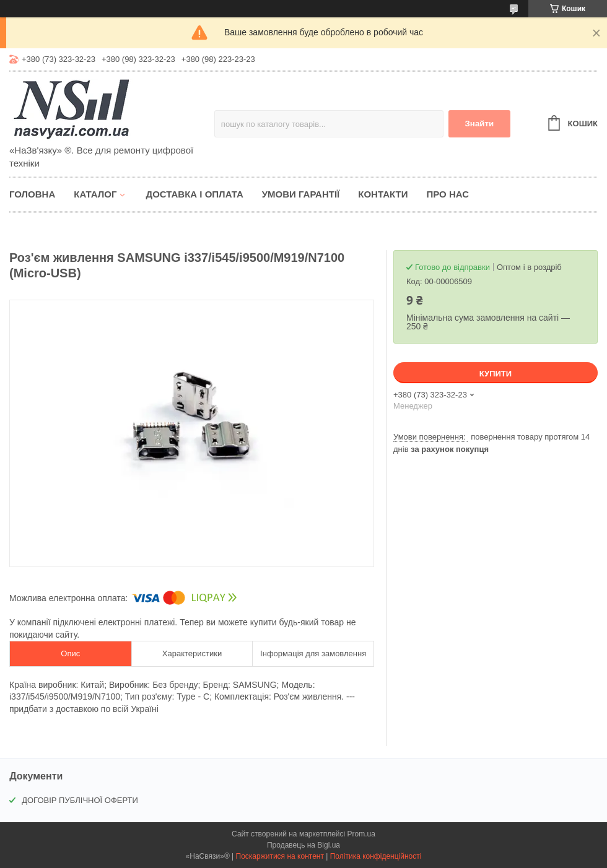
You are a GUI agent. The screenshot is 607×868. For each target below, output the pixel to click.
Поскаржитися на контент (280, 856)
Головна (32, 194)
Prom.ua (361, 834)
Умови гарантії (301, 194)
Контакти (383, 194)
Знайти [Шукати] (479, 124)
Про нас (448, 194)
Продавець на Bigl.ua (303, 845)
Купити (496, 374)
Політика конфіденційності (376, 856)
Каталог (95, 194)
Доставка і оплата (194, 194)
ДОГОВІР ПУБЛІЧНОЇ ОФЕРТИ (80, 800)
